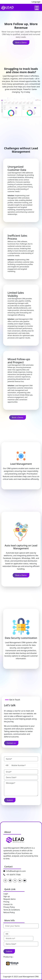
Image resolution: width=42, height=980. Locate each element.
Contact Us (8, 904)
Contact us (11, 743)
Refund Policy (9, 912)
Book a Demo (21, 42)
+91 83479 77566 (13, 875)
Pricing (6, 902)
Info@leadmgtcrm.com (16, 871)
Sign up (7, 896)
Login (6, 894)
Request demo (9, 899)
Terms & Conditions (12, 910)
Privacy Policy (9, 907)
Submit (10, 800)
